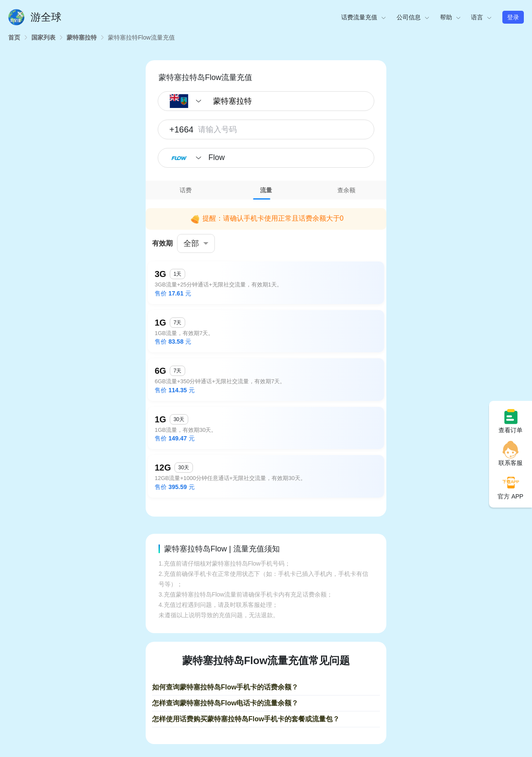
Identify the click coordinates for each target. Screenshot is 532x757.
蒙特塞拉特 (82, 37)
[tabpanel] (266, 352)
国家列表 (43, 37)
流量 (266, 190)
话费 (186, 190)
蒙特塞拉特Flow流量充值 (141, 37)
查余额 (346, 190)
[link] (14, 37)
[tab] (186, 190)
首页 (14, 37)
